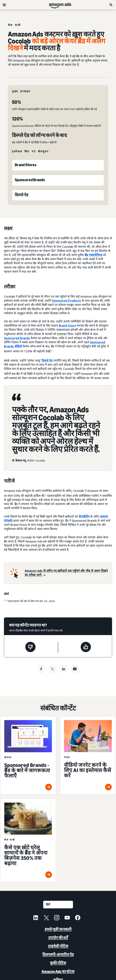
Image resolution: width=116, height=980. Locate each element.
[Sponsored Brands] (30, 181)
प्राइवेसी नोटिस (58, 946)
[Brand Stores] (26, 166)
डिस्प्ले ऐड (47, 360)
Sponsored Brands (17, 338)
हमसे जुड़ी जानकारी (58, 929)
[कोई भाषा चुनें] (58, 905)
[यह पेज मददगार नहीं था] (30, 647)
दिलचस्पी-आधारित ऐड (58, 955)
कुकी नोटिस (58, 963)
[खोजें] (111, 5)
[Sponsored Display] (22, 196)
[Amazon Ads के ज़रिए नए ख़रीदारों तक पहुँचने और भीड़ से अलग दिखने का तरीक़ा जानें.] (66, 573)
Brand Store (67, 325)
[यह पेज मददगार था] (86, 647)
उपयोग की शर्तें (58, 938)
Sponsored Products (67, 301)
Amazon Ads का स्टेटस (58, 972)
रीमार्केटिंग (84, 516)
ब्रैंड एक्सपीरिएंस (93, 255)
